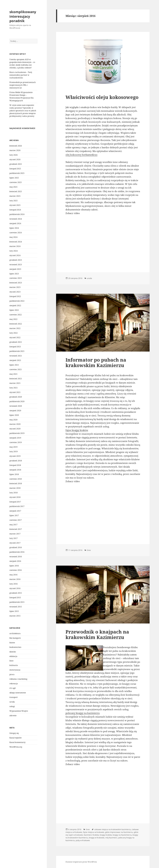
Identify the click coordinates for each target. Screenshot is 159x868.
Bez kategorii (15, 638)
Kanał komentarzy (17, 742)
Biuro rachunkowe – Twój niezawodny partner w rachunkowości (21, 75)
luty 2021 (14, 388)
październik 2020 (17, 401)
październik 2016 (17, 552)
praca (12, 674)
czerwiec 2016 (16, 570)
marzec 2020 (15, 424)
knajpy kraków (106, 835)
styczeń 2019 (15, 456)
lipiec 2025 (14, 178)
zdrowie (13, 716)
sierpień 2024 (15, 223)
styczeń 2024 (15, 255)
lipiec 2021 (14, 365)
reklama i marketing (18, 679)
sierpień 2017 (15, 511)
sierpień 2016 (15, 561)
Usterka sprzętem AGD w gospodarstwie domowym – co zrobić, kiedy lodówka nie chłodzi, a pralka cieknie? (22, 64)
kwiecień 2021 (16, 379)
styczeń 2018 (15, 497)
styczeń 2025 (15, 205)
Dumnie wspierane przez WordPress (81, 862)
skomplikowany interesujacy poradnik (23, 16)
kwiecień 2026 (16, 146)
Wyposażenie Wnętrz (19, 711)
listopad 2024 (15, 210)
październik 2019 (17, 433)
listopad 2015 (15, 598)
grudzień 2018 (16, 461)
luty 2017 (14, 538)
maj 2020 (13, 420)
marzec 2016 (15, 579)
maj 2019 (13, 447)
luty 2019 (14, 452)
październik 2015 (17, 602)
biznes (12, 643)
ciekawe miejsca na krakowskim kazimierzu (113, 829)
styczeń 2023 (15, 292)
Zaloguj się (14, 733)
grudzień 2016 (16, 547)
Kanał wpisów (16, 738)
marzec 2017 (15, 534)
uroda (12, 702)
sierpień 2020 (15, 411)
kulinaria (14, 665)
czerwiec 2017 (16, 520)
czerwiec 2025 (16, 182)
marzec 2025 (15, 196)
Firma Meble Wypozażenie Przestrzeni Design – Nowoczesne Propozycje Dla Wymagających (22, 96)
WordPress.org (16, 747)
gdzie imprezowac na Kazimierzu (119, 832)
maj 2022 (13, 319)
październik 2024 (17, 214)
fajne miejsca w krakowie (94, 832)
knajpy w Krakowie (97, 838)
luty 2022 (14, 333)
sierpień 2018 (15, 470)
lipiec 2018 (14, 474)
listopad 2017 (15, 502)
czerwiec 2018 (16, 479)
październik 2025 (17, 173)
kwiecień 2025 (16, 191)
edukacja (13, 656)
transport (14, 697)
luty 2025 (14, 201)
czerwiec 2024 (16, 233)
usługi (12, 706)
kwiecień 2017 (16, 529)
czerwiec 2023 (16, 278)
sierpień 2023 (15, 269)
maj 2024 (13, 237)
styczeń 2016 (15, 588)
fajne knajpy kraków (77, 430)
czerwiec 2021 (16, 369)
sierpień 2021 (15, 360)
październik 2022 (17, 301)
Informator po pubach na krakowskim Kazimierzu (96, 363)
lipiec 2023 (14, 274)
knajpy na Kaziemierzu (122, 835)
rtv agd (12, 688)
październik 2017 (17, 506)
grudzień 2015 (16, 593)
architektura (15, 633)
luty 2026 (14, 155)
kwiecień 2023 (16, 283)
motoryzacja (15, 670)
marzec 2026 (15, 150)
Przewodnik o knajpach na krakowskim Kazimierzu (97, 634)
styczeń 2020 (15, 429)
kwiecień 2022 (16, 324)
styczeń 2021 (15, 392)
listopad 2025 (15, 169)
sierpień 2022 (15, 305)
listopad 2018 (15, 465)
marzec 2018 (15, 488)
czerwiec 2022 (16, 315)
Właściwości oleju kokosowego (102, 97)
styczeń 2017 (15, 543)
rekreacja (14, 684)
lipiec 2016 (14, 566)
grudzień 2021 (16, 342)
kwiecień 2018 (16, 483)
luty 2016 (14, 584)
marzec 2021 (15, 383)
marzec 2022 (15, 328)
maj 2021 (13, 374)
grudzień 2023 (16, 260)
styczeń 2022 (15, 337)
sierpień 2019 (15, 438)
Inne (11, 661)
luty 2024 (14, 251)
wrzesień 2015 (16, 607)
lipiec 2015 (14, 611)
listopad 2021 (15, 347)
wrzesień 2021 (16, 356)
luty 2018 (14, 493)
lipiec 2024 (14, 228)
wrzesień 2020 (16, 406)
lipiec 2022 (14, 310)
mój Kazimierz (111, 838)
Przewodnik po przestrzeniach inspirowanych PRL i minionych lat (23, 85)
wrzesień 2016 (16, 557)
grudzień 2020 (16, 397)
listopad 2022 (15, 296)
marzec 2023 (15, 287)
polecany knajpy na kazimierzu (83, 713)
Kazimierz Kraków (91, 835)
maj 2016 (13, 575)
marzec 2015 (15, 616)
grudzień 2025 (16, 164)
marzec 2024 (15, 246)
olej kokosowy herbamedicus (81, 155)
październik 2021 (17, 351)
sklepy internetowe (18, 693)
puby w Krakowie (83, 840)
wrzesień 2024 (16, 219)
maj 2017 (13, 525)
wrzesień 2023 (16, 265)
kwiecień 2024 (16, 242)
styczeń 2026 (15, 159)
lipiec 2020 (14, 415)
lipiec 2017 (14, 515)
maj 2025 (13, 187)
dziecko (13, 652)
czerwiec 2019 (16, 442)
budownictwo (15, 647)
